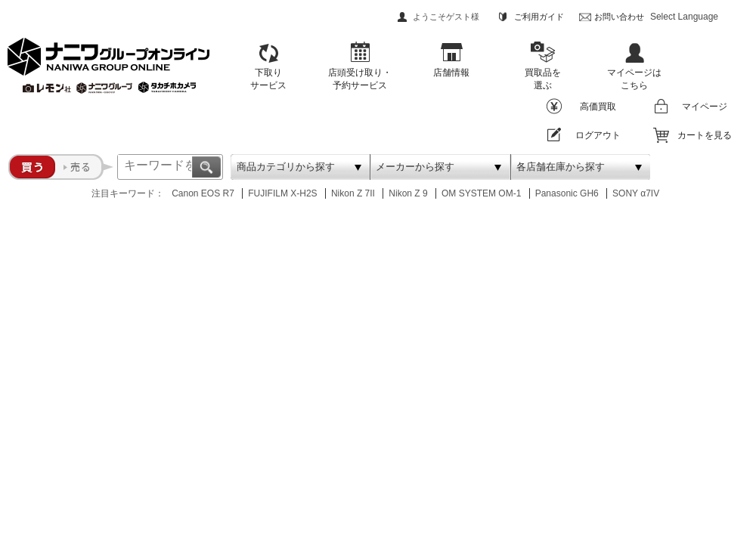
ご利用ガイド (539, 17)
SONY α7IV (636, 193)
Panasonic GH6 (567, 193)
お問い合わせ (619, 17)
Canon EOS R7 (203, 193)
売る (85, 167)
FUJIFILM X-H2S (282, 193)
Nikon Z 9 (408, 193)
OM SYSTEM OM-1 (481, 193)
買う (32, 167)
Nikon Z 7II (353, 193)
